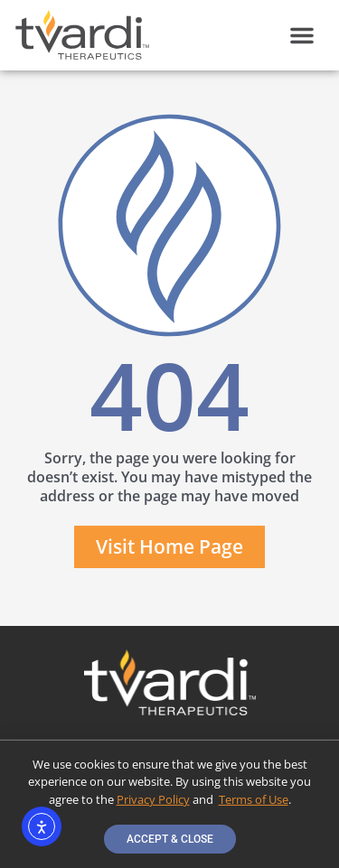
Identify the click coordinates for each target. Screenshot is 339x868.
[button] (302, 35)
